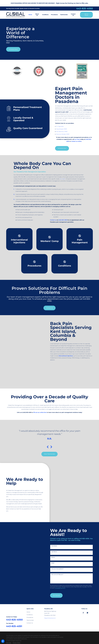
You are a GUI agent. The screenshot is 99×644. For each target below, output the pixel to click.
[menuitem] (31, 15)
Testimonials (30, 620)
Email (53, 563)
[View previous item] (48, 447)
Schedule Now (62, 148)
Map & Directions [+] (50, 618)
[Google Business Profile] (87, 613)
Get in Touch (86, 15)
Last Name (54, 552)
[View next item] (51, 447)
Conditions (30, 615)
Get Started (56, 595)
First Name (54, 546)
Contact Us (50, 308)
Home (28, 612)
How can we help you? (57, 575)
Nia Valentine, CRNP (62, 132)
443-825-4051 (14, 626)
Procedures (30, 617)
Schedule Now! (13, 49)
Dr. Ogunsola (60, 126)
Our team (63, 179)
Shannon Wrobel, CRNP (63, 134)
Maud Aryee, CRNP (62, 129)
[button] (3, 641)
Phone (53, 557)
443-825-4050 (85, 8)
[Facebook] (83, 613)
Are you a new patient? (57, 569)
